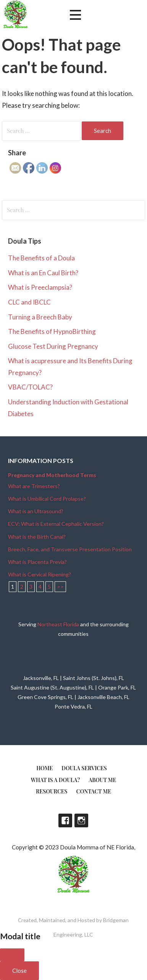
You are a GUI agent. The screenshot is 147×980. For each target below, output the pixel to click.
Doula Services (84, 768)
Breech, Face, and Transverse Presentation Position (70, 549)
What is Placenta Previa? (37, 562)
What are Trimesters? (34, 486)
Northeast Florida (58, 624)
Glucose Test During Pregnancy (53, 346)
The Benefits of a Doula (41, 258)
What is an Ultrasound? (36, 511)
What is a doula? (56, 780)
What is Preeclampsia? (40, 287)
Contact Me (94, 791)
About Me (102, 780)
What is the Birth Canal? (37, 537)
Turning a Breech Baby (40, 317)
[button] (75, 15)
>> (60, 587)
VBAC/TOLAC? (30, 387)
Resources (52, 791)
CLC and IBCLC (29, 302)
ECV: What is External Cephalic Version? (56, 524)
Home (44, 768)
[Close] (12, 955)
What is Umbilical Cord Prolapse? (47, 499)
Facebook (65, 820)
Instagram (81, 820)
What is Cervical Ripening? (40, 574)
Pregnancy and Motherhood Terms (52, 475)
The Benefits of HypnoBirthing (52, 331)
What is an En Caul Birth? (43, 273)
